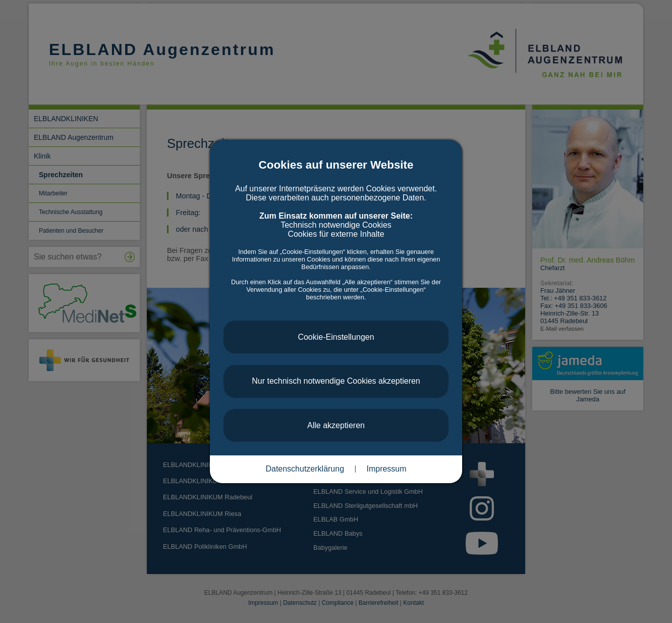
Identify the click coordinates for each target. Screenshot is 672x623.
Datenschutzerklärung (305, 469)
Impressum (386, 469)
